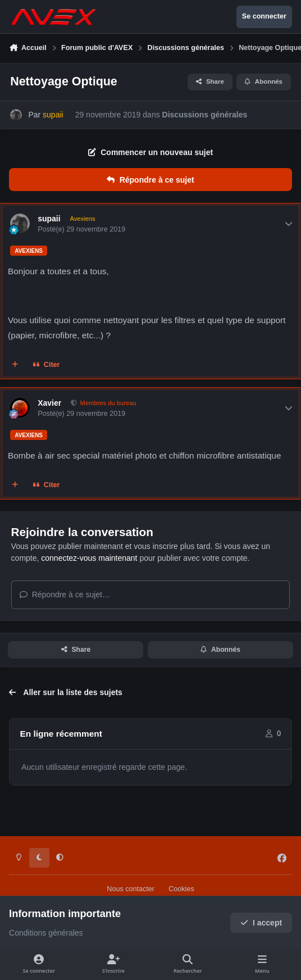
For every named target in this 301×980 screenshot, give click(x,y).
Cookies (181, 889)
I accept (261, 923)
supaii (49, 219)
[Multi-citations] (15, 365)
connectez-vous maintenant (89, 558)
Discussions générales (205, 115)
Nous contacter (131, 889)
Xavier (49, 403)
